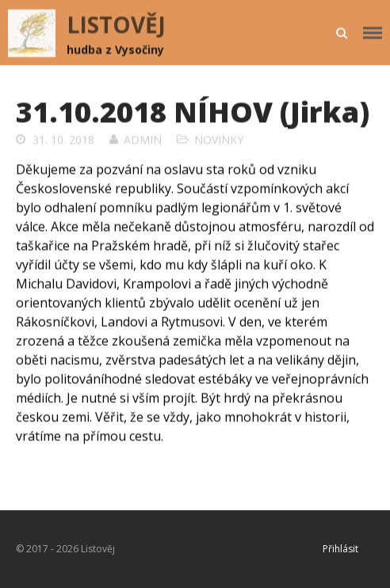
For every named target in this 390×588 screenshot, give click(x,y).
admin (143, 139)
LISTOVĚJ (116, 25)
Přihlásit (340, 549)
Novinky (219, 139)
